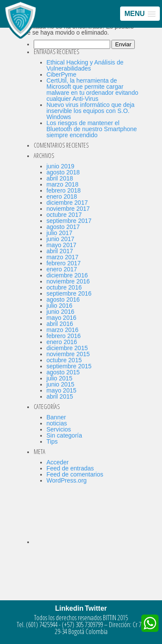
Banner (56, 417)
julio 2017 (60, 233)
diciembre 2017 (67, 203)
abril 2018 (60, 178)
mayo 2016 (62, 318)
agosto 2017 (63, 227)
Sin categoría (65, 435)
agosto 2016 (63, 299)
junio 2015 (61, 384)
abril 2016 (60, 324)
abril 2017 (60, 251)
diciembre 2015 (67, 348)
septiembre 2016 (69, 293)
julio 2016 (60, 306)
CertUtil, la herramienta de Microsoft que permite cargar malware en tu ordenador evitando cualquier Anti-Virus (92, 90)
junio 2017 (61, 239)
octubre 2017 (64, 215)
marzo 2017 (63, 257)
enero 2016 (62, 342)
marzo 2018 (63, 184)
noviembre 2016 (68, 281)
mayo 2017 (62, 245)
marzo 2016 (63, 330)
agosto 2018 (63, 172)
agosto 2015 (63, 372)
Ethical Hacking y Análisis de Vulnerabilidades (85, 65)
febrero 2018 (64, 190)
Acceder (58, 462)
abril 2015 (60, 396)
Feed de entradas (70, 468)
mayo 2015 (62, 390)
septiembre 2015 (69, 366)
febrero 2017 (64, 263)
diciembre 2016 (67, 275)
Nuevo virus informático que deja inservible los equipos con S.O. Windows (91, 111)
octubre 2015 (64, 360)
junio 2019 (61, 166)
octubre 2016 (64, 287)
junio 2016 (61, 312)
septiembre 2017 (69, 221)
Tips (52, 441)
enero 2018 (62, 196)
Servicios (59, 429)
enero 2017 (62, 269)
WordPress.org (67, 480)
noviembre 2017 (68, 209)
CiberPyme (62, 74)
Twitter (96, 608)
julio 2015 (60, 378)
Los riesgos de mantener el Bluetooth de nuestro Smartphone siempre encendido (92, 129)
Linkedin (69, 608)
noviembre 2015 (68, 354)
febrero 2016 (64, 336)
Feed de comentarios (75, 474)
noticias (57, 423)
